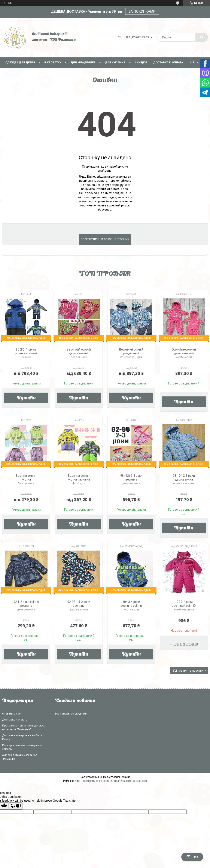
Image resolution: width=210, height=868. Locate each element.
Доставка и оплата (168, 62)
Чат (192, 857)
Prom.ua (125, 777)
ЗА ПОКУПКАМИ (142, 11)
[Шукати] (202, 37)
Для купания (115, 62)
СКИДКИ (141, 62)
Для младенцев (83, 62)
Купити (26, 398)
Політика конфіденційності (130, 781)
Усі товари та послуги (188, 671)
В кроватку (53, 62)
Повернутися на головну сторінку (105, 239)
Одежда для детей (20, 62)
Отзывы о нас (11, 714)
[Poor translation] (16, 806)
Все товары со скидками (71, 714)
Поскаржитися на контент (96, 781)
